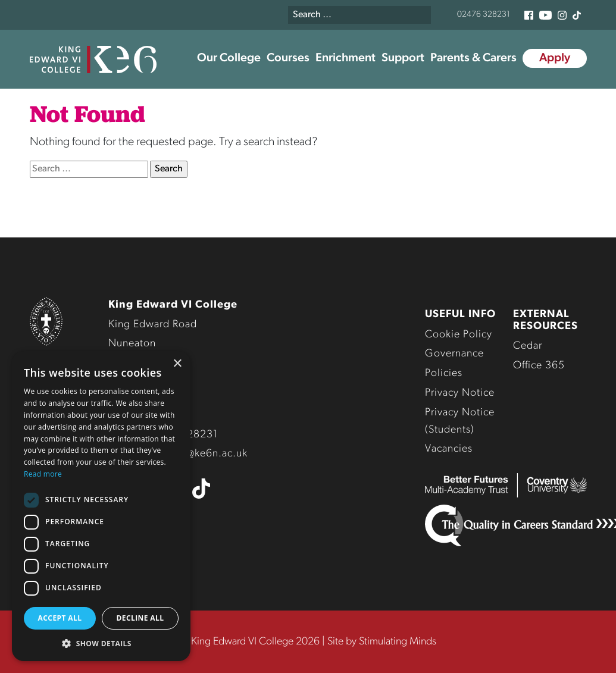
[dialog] (101, 506)
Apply (555, 58)
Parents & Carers (473, 58)
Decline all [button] (140, 618)
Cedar (528, 346)
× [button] (177, 364)
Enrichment (345, 58)
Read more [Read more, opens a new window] (43, 474)
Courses (288, 58)
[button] (101, 643)
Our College (229, 58)
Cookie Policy (459, 335)
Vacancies (449, 449)
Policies (444, 373)
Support (403, 58)
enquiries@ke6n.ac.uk (194, 454)
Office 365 (539, 366)
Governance (454, 354)
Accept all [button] (60, 618)
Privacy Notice (460, 393)
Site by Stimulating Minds (382, 642)
